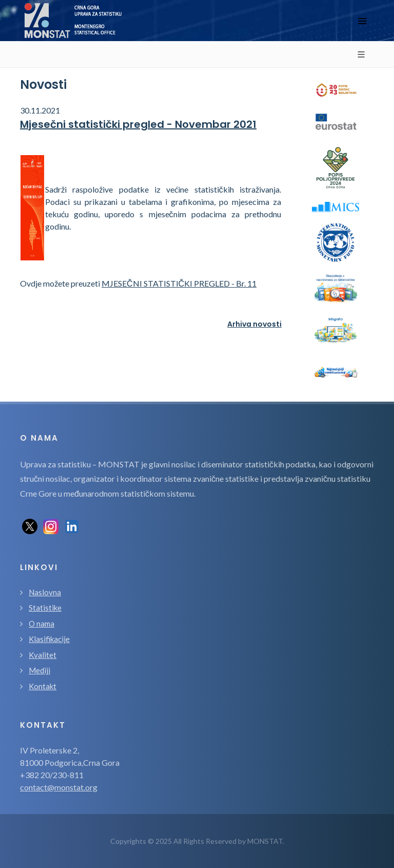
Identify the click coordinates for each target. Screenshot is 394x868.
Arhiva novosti (254, 324)
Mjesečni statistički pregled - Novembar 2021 (138, 124)
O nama (42, 624)
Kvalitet (43, 655)
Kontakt (43, 686)
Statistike (45, 608)
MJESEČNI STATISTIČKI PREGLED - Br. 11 (179, 283)
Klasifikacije (49, 639)
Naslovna (45, 592)
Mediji (40, 670)
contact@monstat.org (59, 787)
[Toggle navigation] (362, 21)
